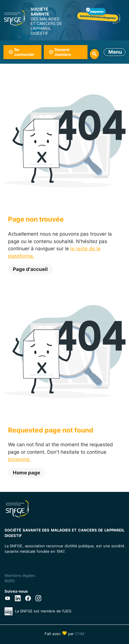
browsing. (19, 459)
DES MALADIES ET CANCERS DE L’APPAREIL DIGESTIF (47, 21)
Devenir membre (63, 52)
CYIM (80, 634)
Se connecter (24, 52)
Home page (26, 473)
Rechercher (94, 54)
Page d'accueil (30, 269)
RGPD (10, 581)
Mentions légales (20, 575)
